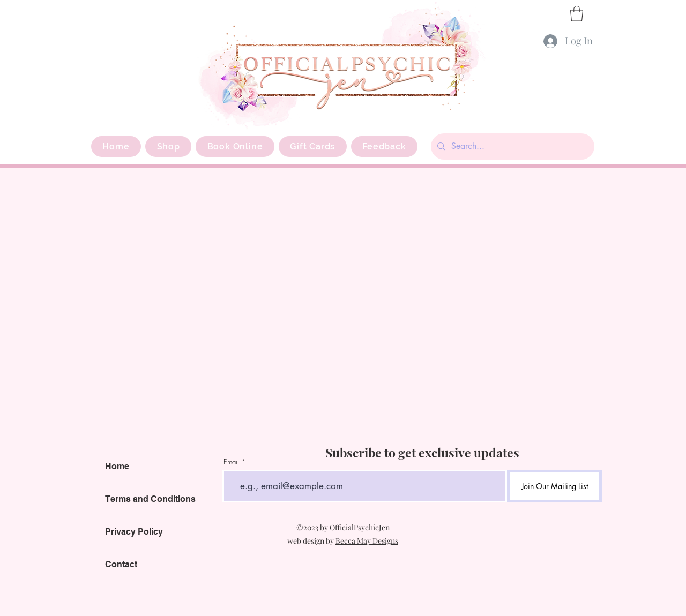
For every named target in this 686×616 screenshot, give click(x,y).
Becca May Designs (367, 541)
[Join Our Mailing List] (554, 486)
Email (231, 462)
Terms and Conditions (150, 499)
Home (117, 466)
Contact (121, 564)
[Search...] (512, 147)
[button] (577, 14)
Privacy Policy (134, 532)
